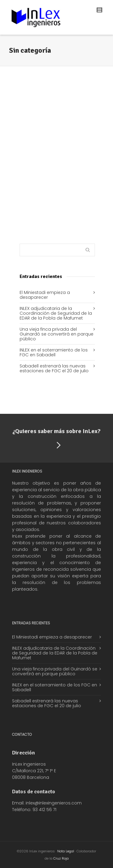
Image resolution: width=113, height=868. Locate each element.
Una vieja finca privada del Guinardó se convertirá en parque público (56, 334)
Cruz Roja (61, 858)
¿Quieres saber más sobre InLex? (56, 439)
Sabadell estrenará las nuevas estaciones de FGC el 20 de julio (54, 368)
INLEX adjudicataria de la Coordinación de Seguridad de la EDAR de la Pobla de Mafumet (56, 313)
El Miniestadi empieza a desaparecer (45, 295)
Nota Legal (66, 851)
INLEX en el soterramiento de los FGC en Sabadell (54, 352)
